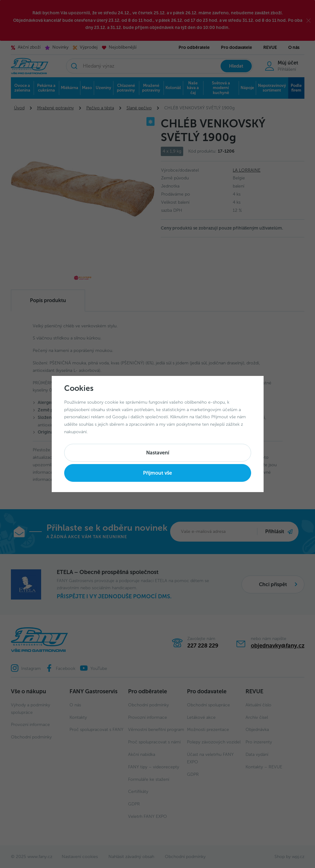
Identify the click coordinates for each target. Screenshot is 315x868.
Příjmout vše (157, 473)
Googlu (120, 417)
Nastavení (158, 453)
